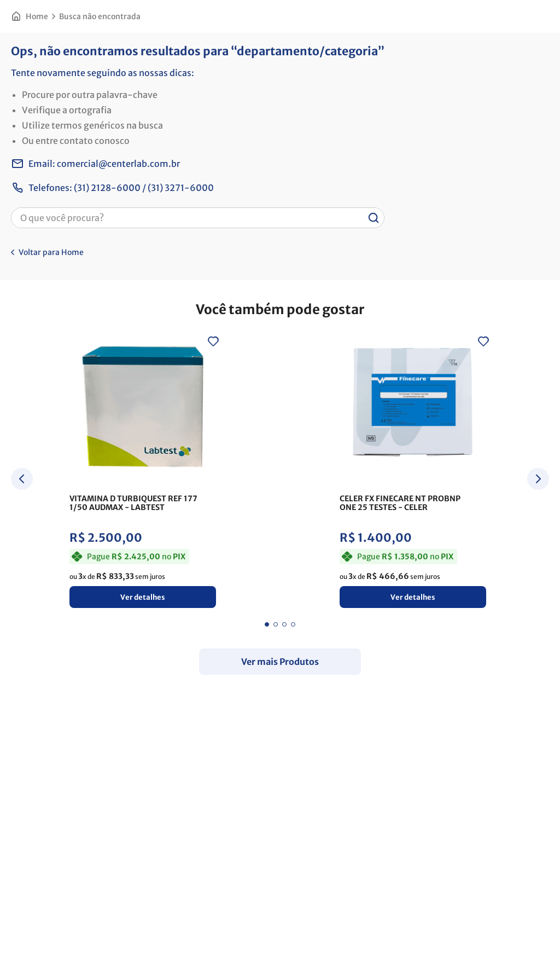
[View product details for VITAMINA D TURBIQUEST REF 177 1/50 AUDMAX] (70, 560)
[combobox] (245, 49)
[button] (122, 87)
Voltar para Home (51, 340)
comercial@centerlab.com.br (118, 251)
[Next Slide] (538, 566)
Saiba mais (140, 937)
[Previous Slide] (22, 566)
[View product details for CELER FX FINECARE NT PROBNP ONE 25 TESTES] (213, 560)
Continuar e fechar (280, 959)
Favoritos (492, 49)
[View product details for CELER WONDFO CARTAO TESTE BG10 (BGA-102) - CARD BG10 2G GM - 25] (357, 560)
